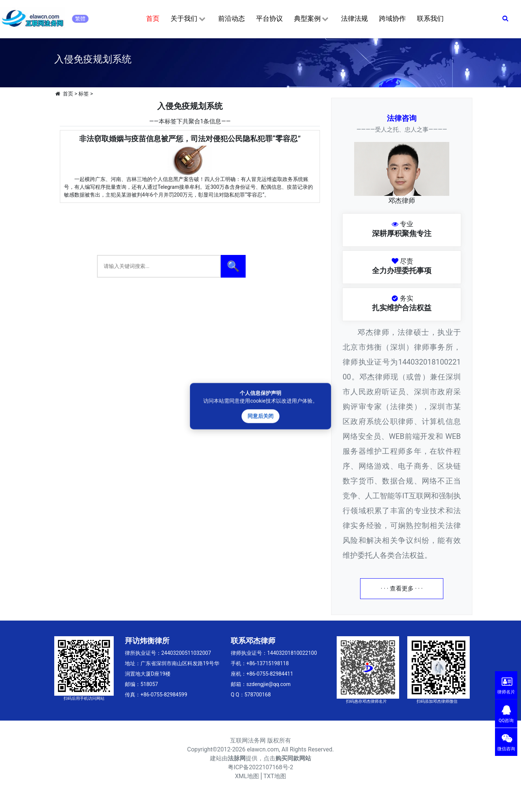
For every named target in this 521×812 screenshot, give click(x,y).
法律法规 (355, 18)
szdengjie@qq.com (268, 684)
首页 (153, 18)
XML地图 (247, 776)
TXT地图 (275, 776)
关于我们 (189, 19)
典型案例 (312, 19)
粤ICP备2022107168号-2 (260, 767)
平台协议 (269, 18)
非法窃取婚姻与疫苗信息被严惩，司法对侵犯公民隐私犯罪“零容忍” (190, 139)
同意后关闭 (260, 416)
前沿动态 (232, 18)
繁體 (80, 19)
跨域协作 (392, 18)
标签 (84, 94)
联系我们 (430, 18)
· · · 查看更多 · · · (402, 588)
